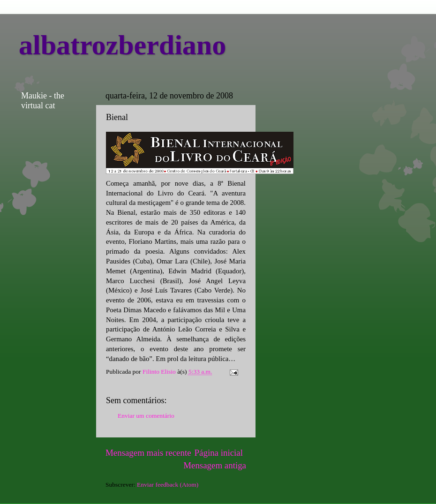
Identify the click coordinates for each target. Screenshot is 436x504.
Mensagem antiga (215, 465)
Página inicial (219, 453)
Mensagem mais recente (148, 453)
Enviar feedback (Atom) (168, 485)
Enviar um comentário (146, 416)
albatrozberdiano (122, 45)
